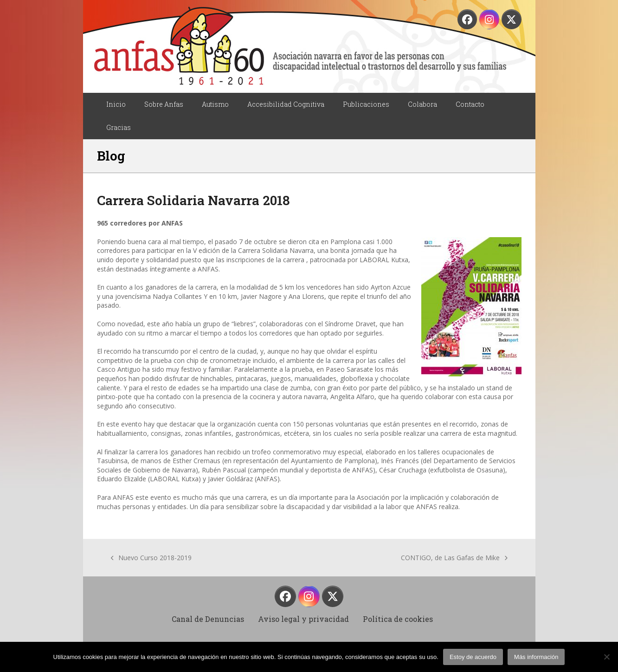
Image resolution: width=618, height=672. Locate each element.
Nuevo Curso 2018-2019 (151, 558)
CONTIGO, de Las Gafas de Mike (454, 558)
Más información (536, 657)
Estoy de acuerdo (473, 657)
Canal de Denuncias (208, 619)
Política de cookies (398, 619)
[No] (606, 657)
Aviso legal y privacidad (303, 619)
